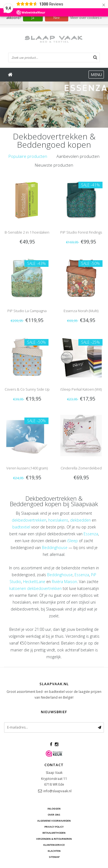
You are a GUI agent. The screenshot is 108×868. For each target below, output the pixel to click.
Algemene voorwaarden (54, 821)
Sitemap (54, 857)
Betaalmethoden (54, 833)
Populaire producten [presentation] (28, 156)
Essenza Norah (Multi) (81, 311)
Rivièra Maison (64, 582)
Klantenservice (54, 845)
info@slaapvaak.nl (57, 791)
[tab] (28, 156)
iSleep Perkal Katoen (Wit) (81, 389)
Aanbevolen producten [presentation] (78, 156)
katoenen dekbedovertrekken (35, 588)
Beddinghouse (55, 548)
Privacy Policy (54, 827)
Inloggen (54, 809)
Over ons (54, 815)
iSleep (73, 541)
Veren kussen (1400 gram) (27, 468)
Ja (33, 18)
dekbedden (80, 520)
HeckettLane (34, 582)
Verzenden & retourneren (54, 839)
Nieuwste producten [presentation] (54, 165)
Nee (57, 18)
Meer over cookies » (86, 18)
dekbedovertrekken (29, 520)
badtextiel (21, 527)
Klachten (54, 851)
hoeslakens (58, 520)
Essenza (91, 534)
